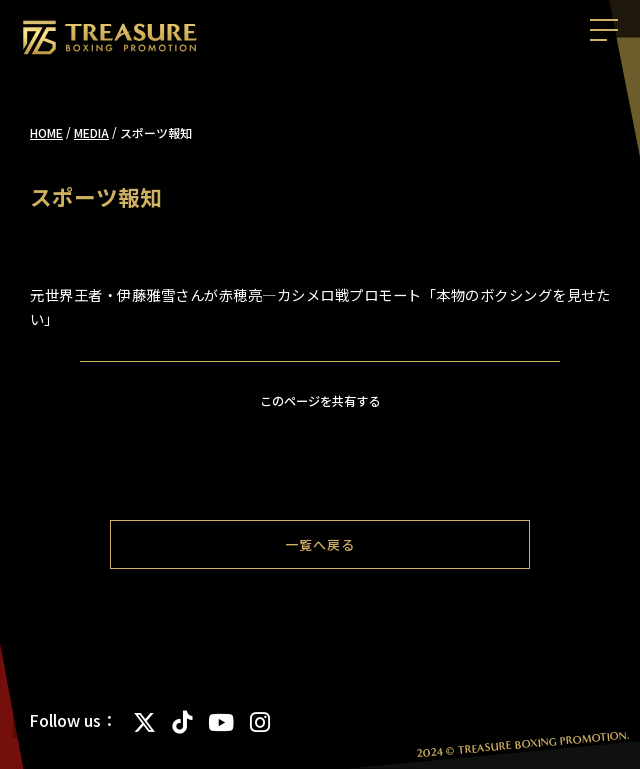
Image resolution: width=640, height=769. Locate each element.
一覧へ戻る (320, 544)
